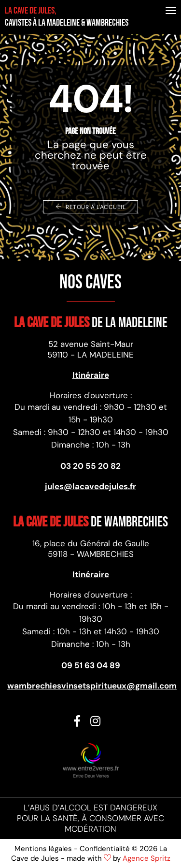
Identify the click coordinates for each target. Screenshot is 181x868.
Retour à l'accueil (90, 207)
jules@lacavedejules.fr (90, 486)
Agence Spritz (146, 858)
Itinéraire (91, 375)
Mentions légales (43, 849)
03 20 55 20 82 (90, 466)
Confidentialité (105, 849)
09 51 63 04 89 (91, 665)
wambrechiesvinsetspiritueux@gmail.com (90, 686)
